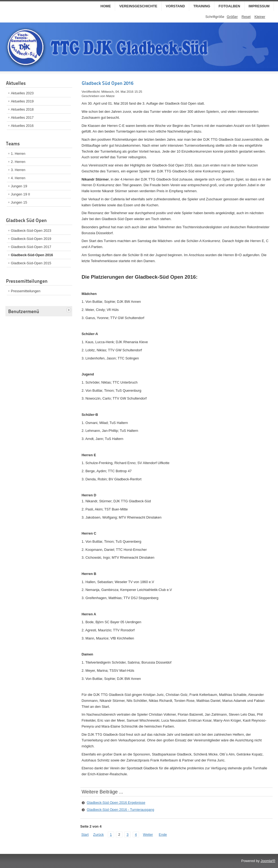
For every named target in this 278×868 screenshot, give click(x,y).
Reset (246, 17)
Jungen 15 (19, 202)
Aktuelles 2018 (22, 109)
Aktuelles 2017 (22, 118)
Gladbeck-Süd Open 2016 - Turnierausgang (121, 810)
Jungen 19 (19, 186)
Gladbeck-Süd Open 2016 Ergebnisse (116, 803)
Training (202, 6)
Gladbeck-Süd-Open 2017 (31, 247)
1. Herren (18, 154)
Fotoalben (229, 6)
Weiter (148, 835)
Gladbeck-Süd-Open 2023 (31, 231)
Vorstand (175, 6)
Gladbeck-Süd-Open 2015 (31, 263)
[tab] (69, 310)
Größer (232, 17)
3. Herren (18, 170)
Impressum (259, 6)
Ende (163, 835)
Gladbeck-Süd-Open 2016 (32, 255)
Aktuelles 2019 (22, 101)
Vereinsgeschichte (138, 6)
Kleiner (260, 17)
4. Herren (18, 178)
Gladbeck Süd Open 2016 (108, 83)
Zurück (98, 835)
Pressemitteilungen (26, 291)
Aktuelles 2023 (22, 93)
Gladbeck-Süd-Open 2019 (31, 239)
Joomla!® (268, 861)
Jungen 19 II (20, 194)
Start (85, 835)
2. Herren (18, 162)
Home (106, 6)
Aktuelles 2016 (22, 126)
